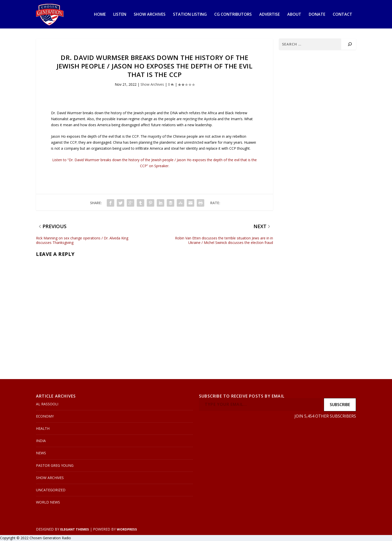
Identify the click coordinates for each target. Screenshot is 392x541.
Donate (317, 15)
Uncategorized (51, 490)
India (41, 441)
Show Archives (150, 15)
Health (43, 429)
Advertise (269, 15)
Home (100, 15)
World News (48, 502)
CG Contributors (233, 15)
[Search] (350, 44)
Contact (342, 15)
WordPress (127, 529)
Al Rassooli (47, 404)
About (294, 15)
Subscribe (340, 405)
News (41, 453)
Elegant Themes (75, 529)
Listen (120, 15)
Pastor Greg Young (55, 465)
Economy (45, 416)
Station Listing (190, 15)
